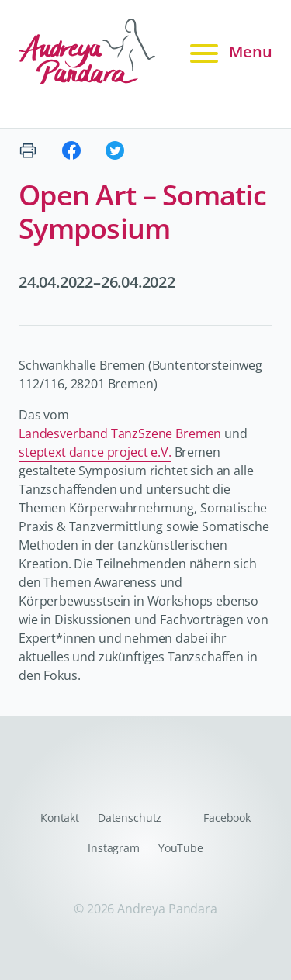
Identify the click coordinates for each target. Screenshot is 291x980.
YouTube (181, 848)
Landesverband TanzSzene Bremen (120, 433)
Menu (229, 52)
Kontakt (60, 818)
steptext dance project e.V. (95, 452)
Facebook (227, 818)
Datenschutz (130, 818)
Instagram (114, 848)
